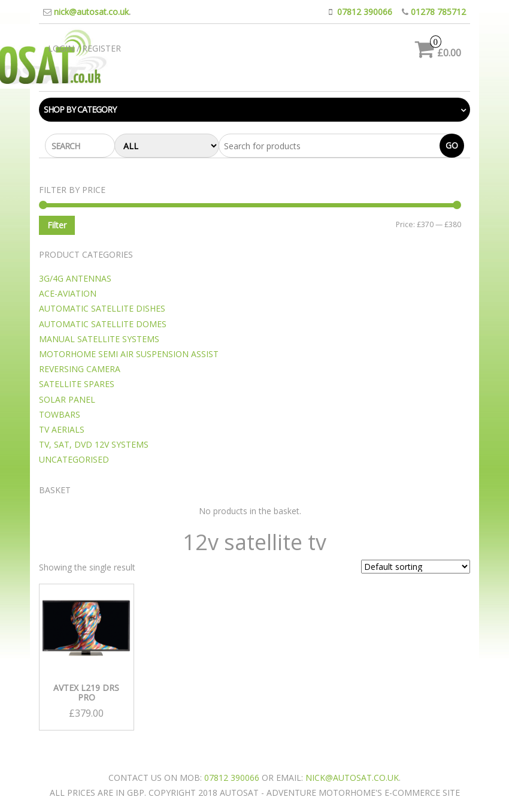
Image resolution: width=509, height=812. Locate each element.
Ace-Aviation (68, 293)
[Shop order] (416, 567)
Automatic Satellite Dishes (102, 308)
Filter (57, 225)
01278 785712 (438, 12)
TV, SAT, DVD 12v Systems (94, 444)
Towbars (60, 414)
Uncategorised (74, 459)
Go (452, 145)
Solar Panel (67, 399)
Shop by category (80, 109)
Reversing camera (80, 369)
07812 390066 (365, 12)
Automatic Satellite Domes (103, 324)
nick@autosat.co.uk (91, 12)
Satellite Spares (77, 384)
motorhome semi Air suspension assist (129, 354)
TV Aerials (62, 429)
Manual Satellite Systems (99, 339)
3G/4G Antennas (75, 278)
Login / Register (84, 48)
